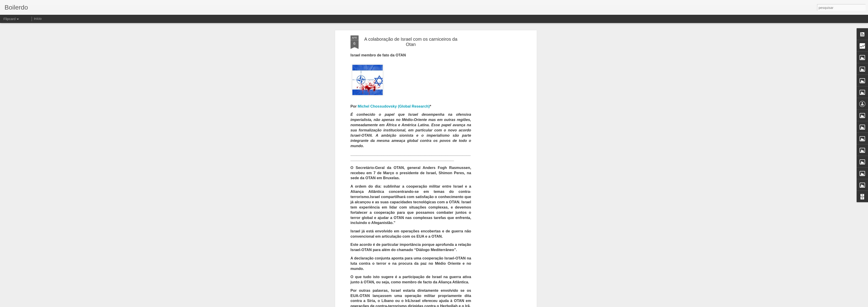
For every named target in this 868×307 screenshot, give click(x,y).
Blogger (452, 304)
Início (38, 19)
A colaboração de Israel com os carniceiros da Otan (411, 25)
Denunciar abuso (467, 304)
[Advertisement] (496, 90)
